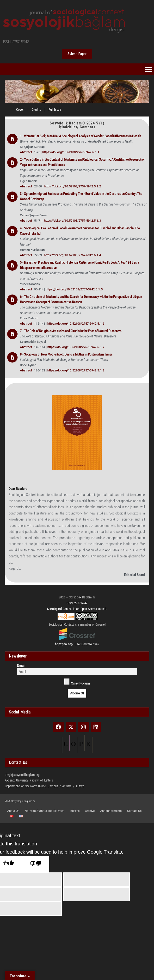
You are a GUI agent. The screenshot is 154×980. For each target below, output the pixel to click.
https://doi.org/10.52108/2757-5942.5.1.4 (72, 255)
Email (21, 665)
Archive (90, 811)
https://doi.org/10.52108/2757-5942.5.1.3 (72, 221)
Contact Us (134, 811)
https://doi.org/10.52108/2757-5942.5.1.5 (74, 289)
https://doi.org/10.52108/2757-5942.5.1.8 (76, 370)
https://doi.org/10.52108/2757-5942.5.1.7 (76, 347)
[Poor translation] (36, 864)
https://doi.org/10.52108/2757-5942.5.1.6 (76, 324)
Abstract (26, 152)
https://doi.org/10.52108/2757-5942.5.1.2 (72, 186)
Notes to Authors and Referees (44, 811)
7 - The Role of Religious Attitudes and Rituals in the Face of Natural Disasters (71, 331)
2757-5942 (81, 603)
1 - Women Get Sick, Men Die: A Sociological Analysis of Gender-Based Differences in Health (80, 136)
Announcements (111, 811)
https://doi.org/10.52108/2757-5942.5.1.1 (71, 152)
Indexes (75, 811)
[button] (148, 69)
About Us (13, 811)
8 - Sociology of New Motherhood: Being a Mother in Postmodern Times (66, 354)
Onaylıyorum (77, 682)
